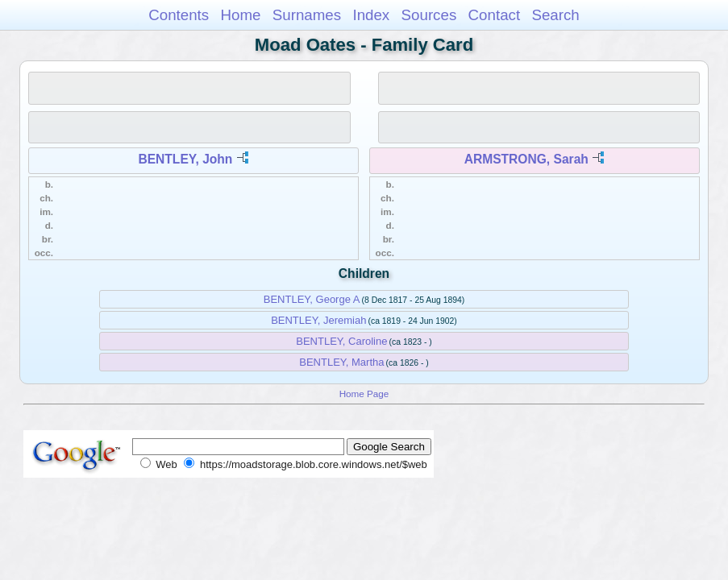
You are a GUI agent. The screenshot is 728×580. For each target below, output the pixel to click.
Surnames (307, 15)
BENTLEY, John (185, 159)
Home (240, 15)
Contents (179, 15)
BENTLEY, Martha (341, 362)
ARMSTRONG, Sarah (526, 159)
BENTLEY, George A (312, 299)
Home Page (364, 394)
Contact (495, 15)
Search (555, 15)
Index (371, 15)
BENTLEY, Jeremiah (318, 320)
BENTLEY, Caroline (341, 341)
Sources (429, 15)
